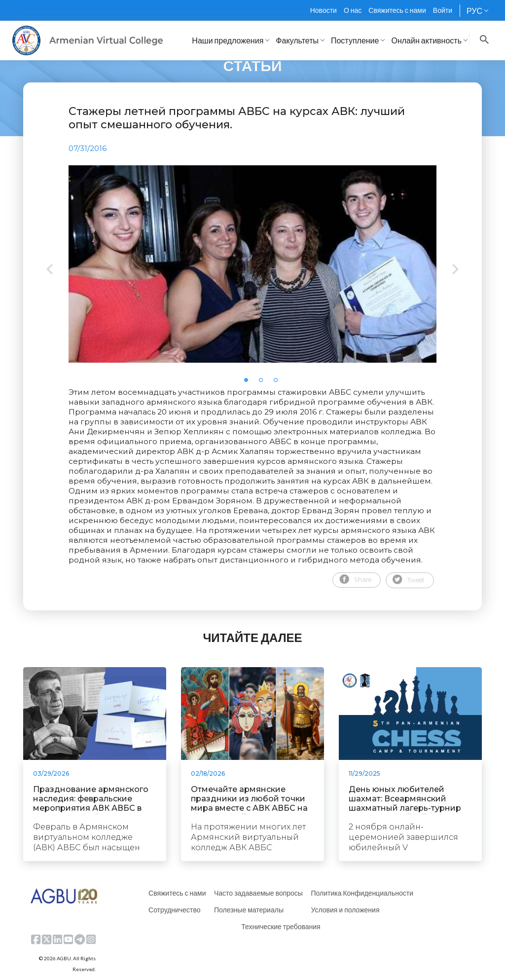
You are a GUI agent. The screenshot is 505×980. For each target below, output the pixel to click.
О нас (353, 10)
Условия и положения (345, 910)
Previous (50, 270)
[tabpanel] (252, 264)
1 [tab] (249, 383)
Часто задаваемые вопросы (258, 893)
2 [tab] (264, 383)
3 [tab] (279, 383)
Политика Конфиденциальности (362, 893)
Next (455, 270)
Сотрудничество (174, 910)
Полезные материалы (249, 910)
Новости (324, 10)
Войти (443, 10)
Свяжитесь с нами (397, 10)
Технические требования (281, 926)
